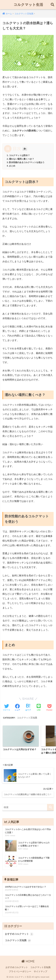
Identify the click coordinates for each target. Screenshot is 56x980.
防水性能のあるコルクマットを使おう (27, 162)
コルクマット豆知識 (27, 718)
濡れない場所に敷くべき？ (22, 159)
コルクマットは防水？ (19, 155)
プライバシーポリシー (20, 971)
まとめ (12, 166)
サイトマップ (40, 971)
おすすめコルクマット (19, 934)
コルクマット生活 (28, 5)
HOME (28, 961)
